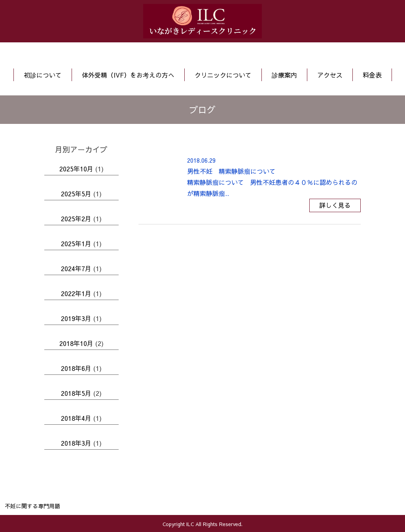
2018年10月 (76, 343)
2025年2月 (76, 218)
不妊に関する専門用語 (32, 506)
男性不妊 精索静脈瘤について (231, 171)
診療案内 (284, 75)
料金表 (372, 75)
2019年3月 (76, 318)
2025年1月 (76, 243)
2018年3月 (76, 443)
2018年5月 (76, 393)
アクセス (330, 75)
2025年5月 (76, 194)
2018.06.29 (201, 160)
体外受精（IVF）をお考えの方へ (128, 75)
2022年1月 (76, 293)
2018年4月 (76, 418)
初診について (43, 75)
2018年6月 (76, 368)
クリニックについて (223, 75)
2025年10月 (76, 169)
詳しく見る (335, 205)
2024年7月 (76, 268)
